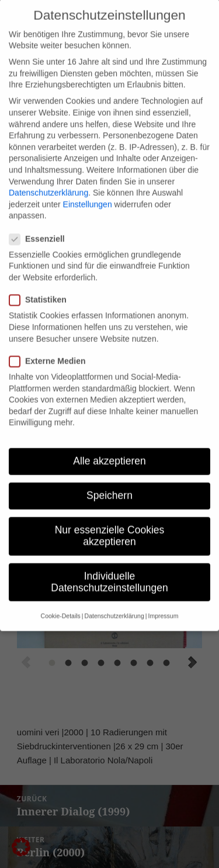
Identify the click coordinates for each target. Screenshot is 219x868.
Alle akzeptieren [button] (109, 444)
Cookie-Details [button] (61, 599)
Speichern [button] (109, 478)
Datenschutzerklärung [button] (114, 599)
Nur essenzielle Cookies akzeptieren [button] (110, 518)
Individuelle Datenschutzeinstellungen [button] (109, 565)
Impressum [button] (163, 599)
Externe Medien (51, 343)
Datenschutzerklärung (48, 175)
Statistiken (41, 283)
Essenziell (41, 221)
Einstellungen (88, 186)
